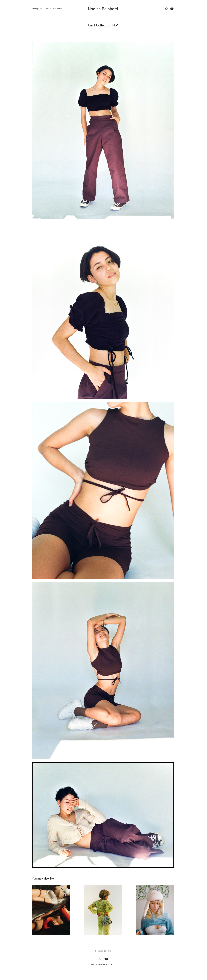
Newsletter (58, 9)
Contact (48, 9)
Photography (37, 9)
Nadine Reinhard (103, 9)
